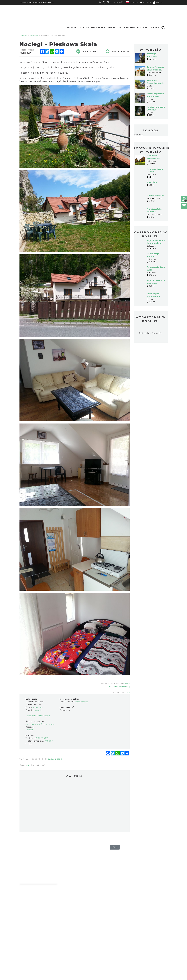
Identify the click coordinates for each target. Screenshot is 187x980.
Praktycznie (115, 28)
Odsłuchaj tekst (87, 51)
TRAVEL (47, 2)
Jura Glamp (152, 182)
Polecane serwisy (148, 28)
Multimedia (98, 28)
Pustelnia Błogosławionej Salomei (155, 83)
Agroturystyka (81, 702)
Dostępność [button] (117, 2)
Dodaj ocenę (55, 759)
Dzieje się (84, 28)
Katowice (138, 135)
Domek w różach (155, 196)
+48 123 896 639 (41, 738)
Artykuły (130, 28)
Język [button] (134, 2)
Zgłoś (126, 684)
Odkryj (72, 28)
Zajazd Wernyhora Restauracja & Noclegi (156, 243)
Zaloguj (158, 3)
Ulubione (146, 2)
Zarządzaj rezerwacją (119, 686)
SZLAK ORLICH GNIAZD (29, 2)
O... (64, 28)
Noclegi (29, 730)
